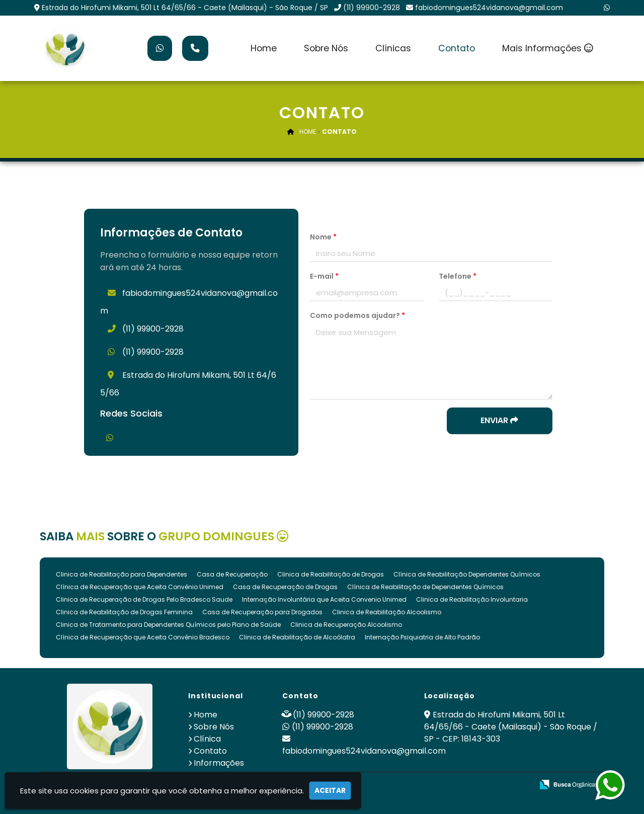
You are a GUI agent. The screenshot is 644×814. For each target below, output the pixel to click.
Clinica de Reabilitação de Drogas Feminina (124, 612)
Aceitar (330, 790)
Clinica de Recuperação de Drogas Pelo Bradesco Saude (144, 599)
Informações (219, 763)
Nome (323, 237)
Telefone (458, 276)
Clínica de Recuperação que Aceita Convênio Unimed (140, 587)
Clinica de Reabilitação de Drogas (331, 574)
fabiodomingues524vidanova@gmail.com (489, 8)
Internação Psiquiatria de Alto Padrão (422, 637)
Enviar (499, 420)
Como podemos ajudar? (357, 315)
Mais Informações (548, 48)
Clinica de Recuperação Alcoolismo (346, 625)
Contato (457, 48)
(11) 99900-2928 (372, 8)
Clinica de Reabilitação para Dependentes (122, 574)
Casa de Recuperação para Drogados (262, 612)
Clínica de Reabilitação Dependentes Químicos (467, 574)
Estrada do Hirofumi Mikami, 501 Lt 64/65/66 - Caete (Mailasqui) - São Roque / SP (185, 8)
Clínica (207, 739)
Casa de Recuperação (232, 574)
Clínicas (393, 48)
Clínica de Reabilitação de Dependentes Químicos (425, 587)
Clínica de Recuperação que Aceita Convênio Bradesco (143, 637)
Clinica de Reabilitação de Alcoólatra (297, 637)
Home (264, 48)
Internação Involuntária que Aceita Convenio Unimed (324, 599)
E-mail (324, 276)
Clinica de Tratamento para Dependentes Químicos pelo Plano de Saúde (168, 625)
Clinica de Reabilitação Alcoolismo (387, 612)
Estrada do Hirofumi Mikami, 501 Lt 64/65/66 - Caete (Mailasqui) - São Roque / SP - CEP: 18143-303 (511, 727)
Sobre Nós (326, 48)
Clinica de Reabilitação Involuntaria (472, 599)
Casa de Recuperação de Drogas (285, 587)
